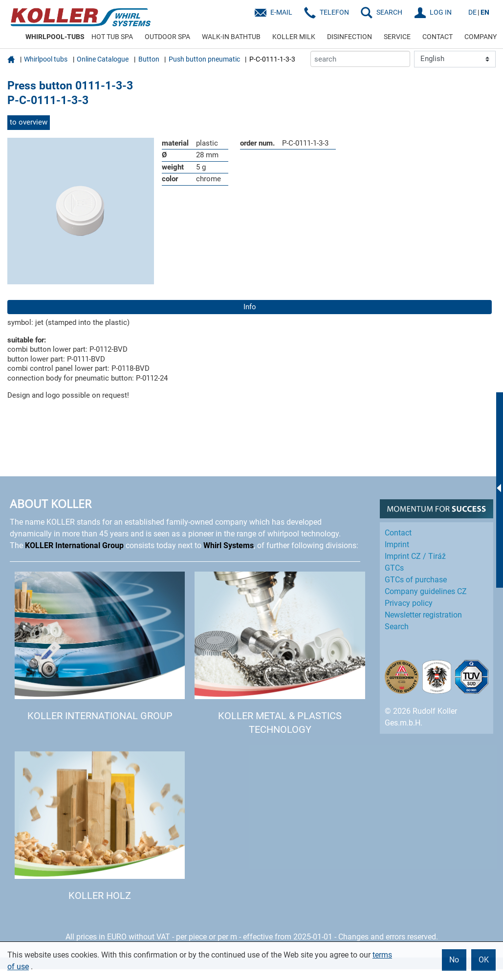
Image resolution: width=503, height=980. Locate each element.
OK (484, 960)
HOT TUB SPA (112, 37)
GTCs (394, 568)
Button (149, 59)
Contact (398, 533)
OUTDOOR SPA (167, 37)
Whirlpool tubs (46, 59)
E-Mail (281, 12)
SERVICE (397, 37)
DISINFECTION (350, 37)
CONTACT (437, 37)
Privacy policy (409, 603)
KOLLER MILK (294, 37)
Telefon (334, 12)
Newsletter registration (423, 615)
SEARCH (389, 12)
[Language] (455, 59)
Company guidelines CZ (426, 591)
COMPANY (481, 37)
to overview (29, 122)
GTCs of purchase (416, 580)
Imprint (397, 544)
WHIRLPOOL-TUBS (55, 37)
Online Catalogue (103, 59)
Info (250, 307)
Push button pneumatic (204, 59)
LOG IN (441, 12)
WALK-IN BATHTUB (231, 37)
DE (472, 12)
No (454, 960)
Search (397, 627)
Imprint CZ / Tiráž (415, 556)
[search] (360, 59)
